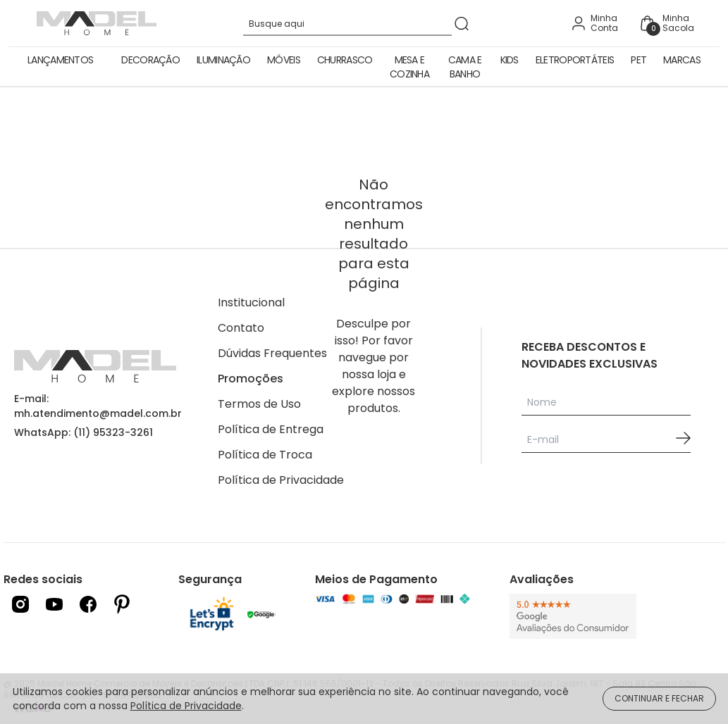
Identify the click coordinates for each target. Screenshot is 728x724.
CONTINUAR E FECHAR (659, 698)
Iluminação (223, 60)
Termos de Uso (259, 404)
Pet (638, 60)
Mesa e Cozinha (409, 67)
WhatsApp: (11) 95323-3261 (84, 432)
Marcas (682, 60)
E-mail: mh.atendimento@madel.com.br (98, 406)
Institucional (251, 302)
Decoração (150, 60)
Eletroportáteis (575, 60)
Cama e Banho (465, 67)
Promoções (251, 379)
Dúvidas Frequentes (272, 353)
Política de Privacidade (281, 480)
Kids (510, 60)
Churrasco (345, 60)
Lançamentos (60, 60)
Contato (241, 328)
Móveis (284, 60)
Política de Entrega (271, 429)
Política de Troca (265, 455)
